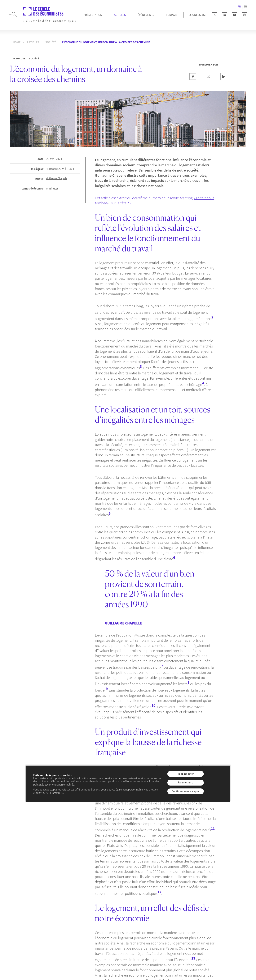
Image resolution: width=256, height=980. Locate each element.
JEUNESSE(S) (198, 15)
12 (159, 892)
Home (17, 42)
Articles (120, 15)
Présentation (93, 15)
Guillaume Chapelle (57, 178)
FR (239, 6)
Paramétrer (184, 782)
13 (193, 958)
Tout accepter (186, 774)
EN (245, 6)
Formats (172, 15)
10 (153, 705)
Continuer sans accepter (186, 791)
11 (213, 829)
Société (51, 42)
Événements (146, 15)
